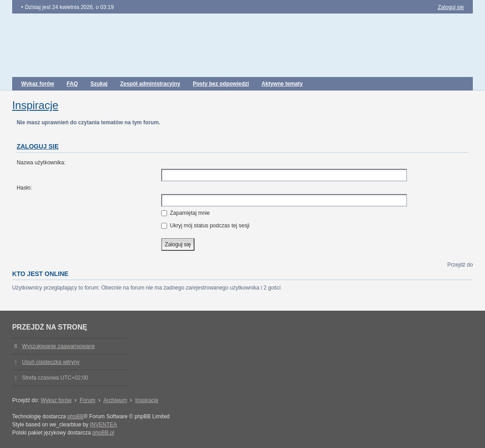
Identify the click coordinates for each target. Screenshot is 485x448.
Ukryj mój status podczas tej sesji (205, 226)
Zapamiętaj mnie (186, 213)
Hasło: (24, 188)
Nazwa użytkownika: (41, 163)
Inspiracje (35, 105)
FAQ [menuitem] (72, 84)
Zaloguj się (38, 146)
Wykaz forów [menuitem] (38, 84)
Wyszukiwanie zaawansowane (59, 346)
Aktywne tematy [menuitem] (282, 84)
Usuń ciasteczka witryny (51, 362)
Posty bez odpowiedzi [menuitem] (221, 84)
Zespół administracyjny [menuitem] (150, 84)
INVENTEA (104, 425)
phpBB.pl (103, 433)
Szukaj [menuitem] (99, 84)
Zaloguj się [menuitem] (451, 7)
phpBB (76, 416)
